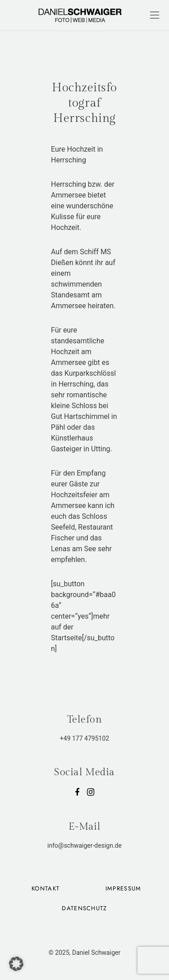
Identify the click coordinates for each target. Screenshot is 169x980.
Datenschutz (84, 908)
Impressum (123, 888)
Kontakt (46, 888)
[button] (16, 964)
